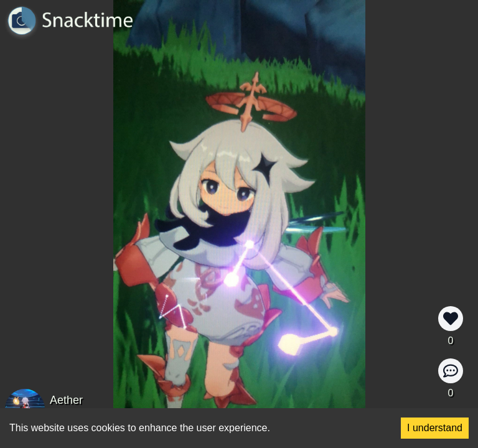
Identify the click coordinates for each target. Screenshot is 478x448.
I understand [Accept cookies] (435, 428)
